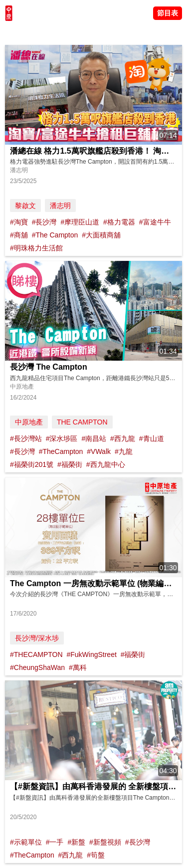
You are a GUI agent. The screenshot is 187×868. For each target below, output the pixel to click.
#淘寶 (19, 222)
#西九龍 (123, 438)
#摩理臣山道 (80, 222)
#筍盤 (96, 855)
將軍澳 (75, 32)
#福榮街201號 (32, 464)
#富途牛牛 (155, 222)
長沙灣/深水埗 (37, 638)
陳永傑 (50, 32)
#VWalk (99, 451)
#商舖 (19, 235)
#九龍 (124, 451)
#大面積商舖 (101, 235)
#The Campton (55, 235)
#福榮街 (70, 464)
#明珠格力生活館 (36, 248)
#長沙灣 (44, 222)
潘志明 (60, 206)
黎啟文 (25, 206)
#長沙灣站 (26, 438)
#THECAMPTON (36, 654)
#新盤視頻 (105, 842)
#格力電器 (119, 222)
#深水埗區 (62, 438)
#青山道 (152, 438)
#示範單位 (26, 842)
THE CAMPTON (82, 422)
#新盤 (76, 842)
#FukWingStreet (91, 654)
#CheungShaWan (37, 667)
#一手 (55, 842)
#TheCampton (61, 451)
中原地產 (29, 422)
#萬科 (78, 667)
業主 (135, 32)
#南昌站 (94, 438)
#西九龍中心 (106, 464)
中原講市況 (107, 32)
